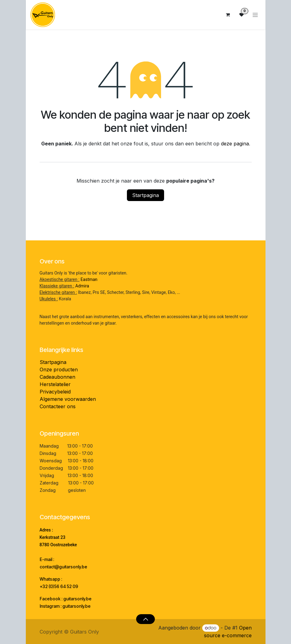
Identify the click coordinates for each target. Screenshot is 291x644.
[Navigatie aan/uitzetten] (255, 15)
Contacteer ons (58, 406)
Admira (82, 286)
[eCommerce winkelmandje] (228, 15)
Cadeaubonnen (57, 377)
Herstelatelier (55, 384)
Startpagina (145, 195)
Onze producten (59, 369)
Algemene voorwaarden (68, 399)
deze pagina (235, 144)
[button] (145, 619)
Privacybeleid (55, 392)
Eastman (89, 279)
